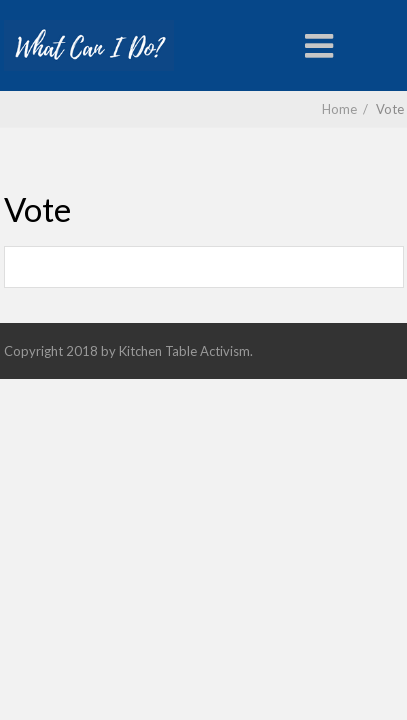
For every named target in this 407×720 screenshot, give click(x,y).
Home (339, 109)
